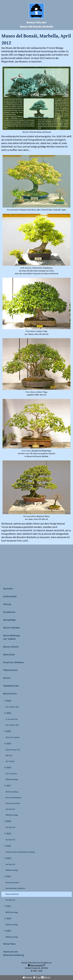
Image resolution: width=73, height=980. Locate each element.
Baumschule (9, 655)
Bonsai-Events (10, 694)
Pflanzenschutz (10, 670)
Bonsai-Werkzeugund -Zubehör (11, 637)
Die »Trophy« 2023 (12, 725)
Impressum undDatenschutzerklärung (14, 953)
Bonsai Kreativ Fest (13, 750)
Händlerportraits (11, 686)
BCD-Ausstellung (12, 792)
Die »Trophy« (10, 761)
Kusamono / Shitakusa (13, 662)
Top (37, 978)
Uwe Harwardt (37, 965)
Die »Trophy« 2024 (12, 707)
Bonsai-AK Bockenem (14, 798)
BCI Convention (11, 774)
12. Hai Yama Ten (12, 719)
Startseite (8, 589)
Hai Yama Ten (10, 809)
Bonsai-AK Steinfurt (13, 803)
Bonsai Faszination (13, 737)
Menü (46, 978)
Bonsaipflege (9, 620)
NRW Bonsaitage (12, 780)
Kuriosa (7, 678)
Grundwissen (9, 612)
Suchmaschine (10, 596)
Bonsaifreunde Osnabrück (15, 888)
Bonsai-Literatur (11, 647)
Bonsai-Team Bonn (12, 883)
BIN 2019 (9, 756)
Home (27, 978)
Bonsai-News (9, 944)
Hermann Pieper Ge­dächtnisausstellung (20, 852)
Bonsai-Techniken (11, 628)
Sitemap (7, 604)
